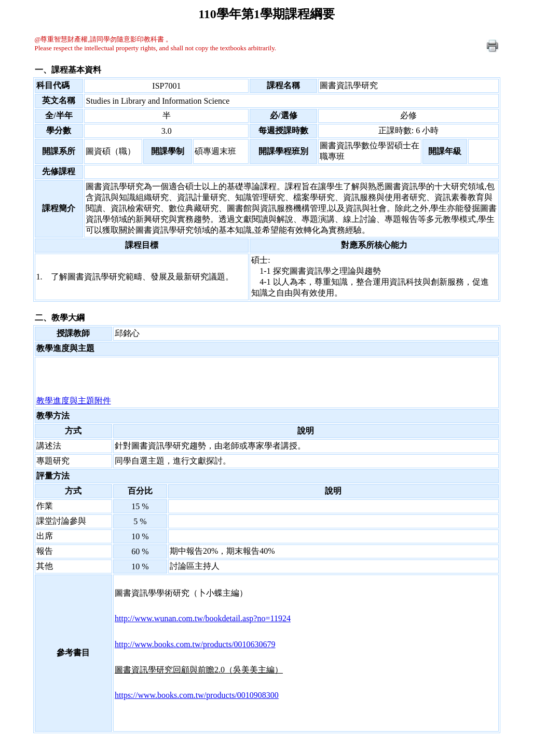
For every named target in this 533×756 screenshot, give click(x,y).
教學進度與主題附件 (74, 401)
